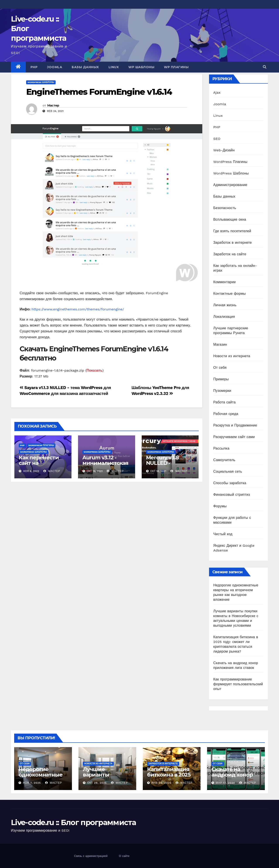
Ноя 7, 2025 (32, 783)
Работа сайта (225, 402)
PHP (34, 67)
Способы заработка (230, 483)
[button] (265, 67)
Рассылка (221, 448)
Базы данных (85, 67)
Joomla (55, 67)
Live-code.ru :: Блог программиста (73, 822)
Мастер (53, 105)
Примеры (221, 379)
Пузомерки (222, 391)
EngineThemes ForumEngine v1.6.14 (99, 92)
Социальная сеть (228, 471)
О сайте (124, 856)
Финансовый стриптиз (232, 495)
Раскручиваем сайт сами (234, 437)
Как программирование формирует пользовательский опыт (238, 684)
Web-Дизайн (224, 150)
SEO (217, 139)
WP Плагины (176, 67)
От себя (220, 368)
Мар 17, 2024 (225, 783)
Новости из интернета (232, 356)
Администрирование (230, 185)
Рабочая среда (226, 414)
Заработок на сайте (230, 254)
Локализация (224, 317)
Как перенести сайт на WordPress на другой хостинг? (41, 466)
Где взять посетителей (232, 231)
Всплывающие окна (230, 219)
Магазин (220, 344)
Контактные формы (230, 294)
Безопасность (225, 208)
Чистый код (223, 534)
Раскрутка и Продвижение (235, 425)
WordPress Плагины (41, 445)
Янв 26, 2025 (161, 783)
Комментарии (225, 282)
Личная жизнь (225, 305)
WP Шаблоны (141, 67)
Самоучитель (224, 460)
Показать (94, 370)
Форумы (220, 506)
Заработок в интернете (233, 243)
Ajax (217, 92)
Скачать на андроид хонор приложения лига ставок (236, 777)
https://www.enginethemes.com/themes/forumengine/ (78, 309)
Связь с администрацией (91, 856)
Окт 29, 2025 (97, 783)
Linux (114, 67)
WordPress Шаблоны (41, 82)
